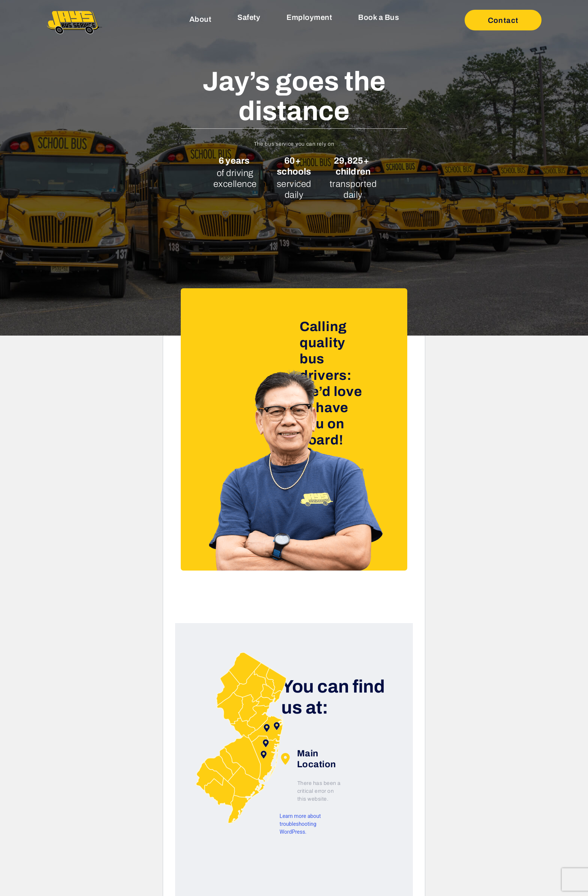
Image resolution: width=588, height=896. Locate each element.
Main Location (308, 759)
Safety (249, 17)
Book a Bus (379, 17)
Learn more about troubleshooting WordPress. (300, 824)
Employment (309, 17)
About (200, 19)
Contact (503, 20)
